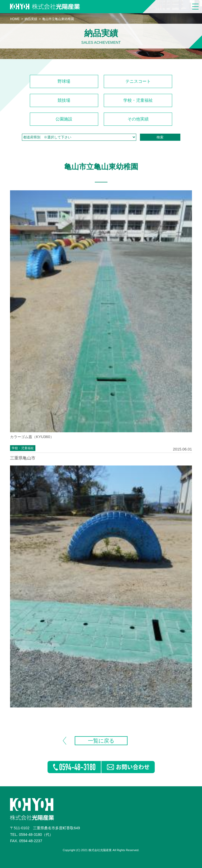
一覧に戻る (101, 741)
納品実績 (31, 19)
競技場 (64, 100)
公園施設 (64, 119)
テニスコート (138, 81)
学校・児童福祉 (138, 100)
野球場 (64, 81)
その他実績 (138, 119)
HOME (15, 19)
